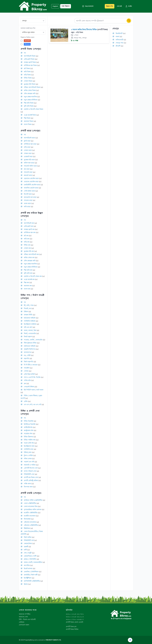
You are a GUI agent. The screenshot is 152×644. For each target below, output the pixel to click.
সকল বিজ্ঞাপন (66, 6)
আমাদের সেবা (23, 617)
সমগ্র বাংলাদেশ (88, 6)
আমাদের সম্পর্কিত (25, 614)
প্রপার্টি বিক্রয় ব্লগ (71, 627)
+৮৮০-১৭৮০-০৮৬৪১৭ (75, 619)
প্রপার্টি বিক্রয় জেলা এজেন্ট (74, 622)
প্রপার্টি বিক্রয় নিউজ (72, 629)
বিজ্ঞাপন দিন (110, 6)
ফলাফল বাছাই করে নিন (28, 28)
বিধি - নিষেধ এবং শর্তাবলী (27, 619)
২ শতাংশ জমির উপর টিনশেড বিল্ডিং (89, 29)
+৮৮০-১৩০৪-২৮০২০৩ (75, 617)
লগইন (129, 6)
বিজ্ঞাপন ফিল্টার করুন (27, 37)
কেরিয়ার (22, 622)
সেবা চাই (119, 6)
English (55, 6)
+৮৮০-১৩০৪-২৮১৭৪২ (75, 614)
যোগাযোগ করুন (24, 625)
